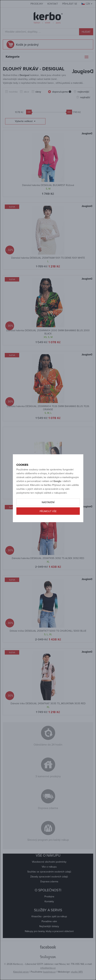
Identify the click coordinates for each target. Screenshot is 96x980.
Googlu (57, 481)
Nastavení (48, 502)
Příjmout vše (48, 511)
